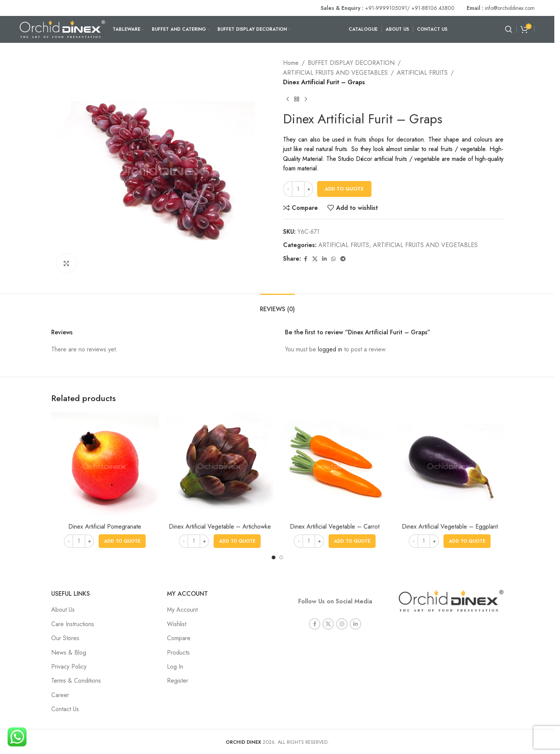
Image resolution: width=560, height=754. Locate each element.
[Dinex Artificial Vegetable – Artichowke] (220, 465)
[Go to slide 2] (281, 557)
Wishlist (177, 624)
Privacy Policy (69, 667)
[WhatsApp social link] (333, 259)
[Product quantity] (298, 189)
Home (291, 63)
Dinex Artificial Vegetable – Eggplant (450, 527)
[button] (122, 541)
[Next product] (306, 99)
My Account (182, 610)
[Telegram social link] (343, 259)
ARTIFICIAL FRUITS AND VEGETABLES (335, 73)
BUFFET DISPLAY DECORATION (351, 63)
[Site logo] (62, 29)
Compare (179, 638)
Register (178, 681)
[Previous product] (288, 99)
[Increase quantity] (309, 189)
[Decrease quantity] (288, 189)
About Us (63, 610)
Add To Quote (344, 189)
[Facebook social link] (305, 259)
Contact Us (65, 709)
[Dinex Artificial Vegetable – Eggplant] (450, 465)
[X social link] (315, 259)
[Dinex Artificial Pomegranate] (105, 465)
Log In (175, 667)
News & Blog (69, 652)
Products (178, 652)
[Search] (509, 29)
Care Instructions (73, 624)
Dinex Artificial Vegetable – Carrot (335, 527)
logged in (330, 349)
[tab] (277, 305)
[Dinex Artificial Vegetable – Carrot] (335, 465)
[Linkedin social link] (324, 259)
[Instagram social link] (342, 616)
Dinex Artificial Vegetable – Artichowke (220, 527)
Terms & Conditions (76, 681)
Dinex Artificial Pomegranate (105, 527)
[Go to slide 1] (274, 557)
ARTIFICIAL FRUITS (422, 73)
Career (60, 695)
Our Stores (65, 638)
